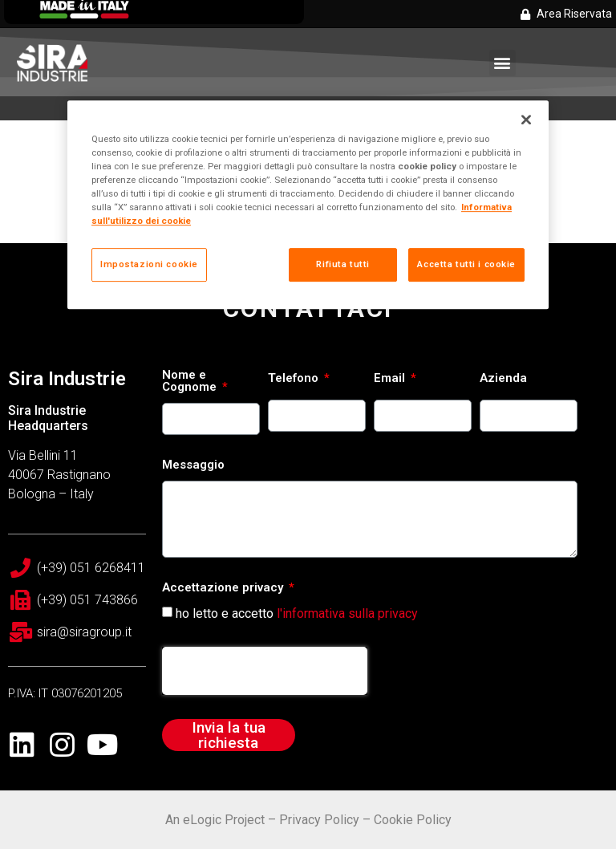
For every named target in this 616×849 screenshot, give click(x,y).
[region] (308, 205)
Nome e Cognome (191, 382)
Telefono (295, 379)
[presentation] (265, 671)
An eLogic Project (215, 820)
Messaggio (193, 465)
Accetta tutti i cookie (466, 264)
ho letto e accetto (297, 613)
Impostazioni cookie (149, 264)
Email (391, 379)
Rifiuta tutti (342, 264)
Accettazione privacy (224, 588)
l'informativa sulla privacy (347, 613)
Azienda (503, 379)
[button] (503, 63)
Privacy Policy (319, 820)
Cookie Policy (413, 820)
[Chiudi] (526, 120)
